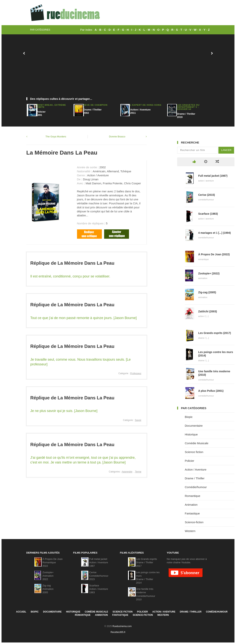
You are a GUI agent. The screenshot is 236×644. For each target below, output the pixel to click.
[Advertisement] (118, 68)
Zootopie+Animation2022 (48, 576)
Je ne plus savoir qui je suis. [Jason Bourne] (64, 411)
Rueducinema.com (122, 626)
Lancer (226, 150)
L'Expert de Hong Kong (146, 105)
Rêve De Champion (95, 105)
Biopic (189, 417)
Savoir (138, 420)
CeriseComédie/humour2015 (99, 576)
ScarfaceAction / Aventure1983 (99, 589)
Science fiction (194, 452)
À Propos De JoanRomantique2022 (53, 562)
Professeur (136, 373)
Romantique (193, 496)
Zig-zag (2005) (207, 292)
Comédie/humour (196, 487)
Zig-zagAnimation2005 (48, 589)
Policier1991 (41, 113)
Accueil (21, 612)
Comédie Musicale (197, 443)
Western (190, 531)
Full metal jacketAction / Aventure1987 (99, 562)
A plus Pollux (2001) (211, 391)
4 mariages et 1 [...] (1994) (214, 233)
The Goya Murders (56, 137)
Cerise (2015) (206, 195)
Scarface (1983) (208, 214)
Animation (191, 505)
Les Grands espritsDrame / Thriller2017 (146, 562)
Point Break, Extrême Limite (51, 106)
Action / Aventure (196, 469)
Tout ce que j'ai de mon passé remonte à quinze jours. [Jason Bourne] (84, 318)
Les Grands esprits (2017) (215, 333)
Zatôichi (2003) (208, 311)
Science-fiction (194, 522)
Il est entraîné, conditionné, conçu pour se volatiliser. (70, 276)
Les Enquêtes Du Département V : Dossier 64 (188, 107)
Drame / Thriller (195, 478)
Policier (189, 461)
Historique (191, 434)
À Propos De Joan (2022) (214, 254)
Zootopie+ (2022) (209, 273)
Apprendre (127, 472)
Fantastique (192, 513)
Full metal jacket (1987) (213, 176)
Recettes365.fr (118, 632)
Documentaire (194, 426)
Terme (138, 472)
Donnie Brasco (117, 137)
